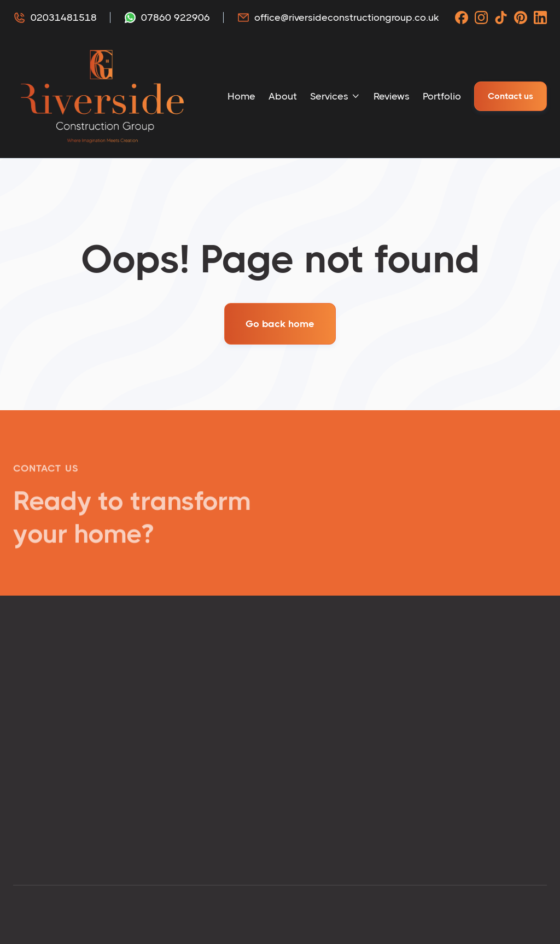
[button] (335, 97)
